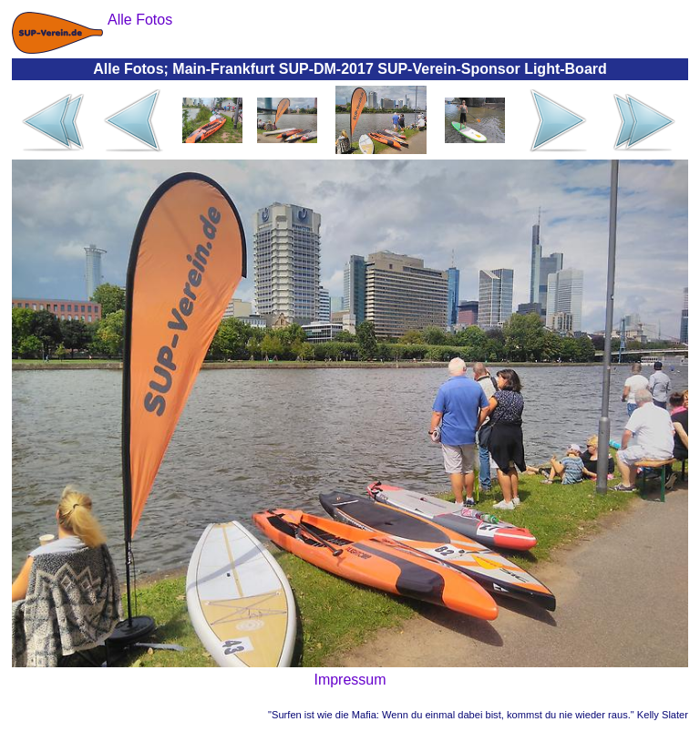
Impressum (350, 680)
